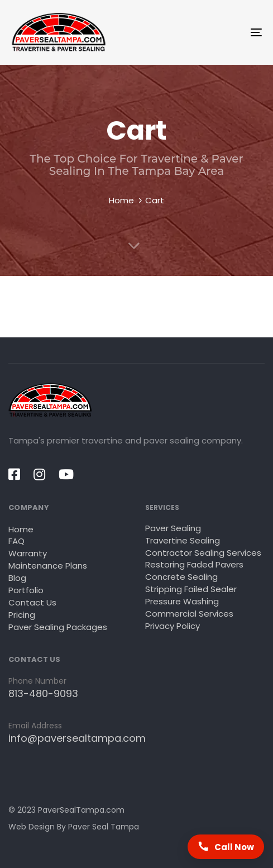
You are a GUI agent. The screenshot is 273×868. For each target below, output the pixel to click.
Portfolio (26, 590)
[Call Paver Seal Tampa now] (226, 847)
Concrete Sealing (181, 577)
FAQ (16, 541)
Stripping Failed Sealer (191, 589)
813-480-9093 (43, 693)
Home (121, 200)
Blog (17, 578)
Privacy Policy (173, 626)
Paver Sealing (173, 528)
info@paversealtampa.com (77, 738)
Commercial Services (189, 614)
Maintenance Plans (48, 566)
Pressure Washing (182, 601)
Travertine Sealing (183, 540)
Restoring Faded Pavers (194, 564)
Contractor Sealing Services (203, 553)
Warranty (28, 553)
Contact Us (32, 602)
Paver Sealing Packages (58, 627)
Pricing (22, 615)
